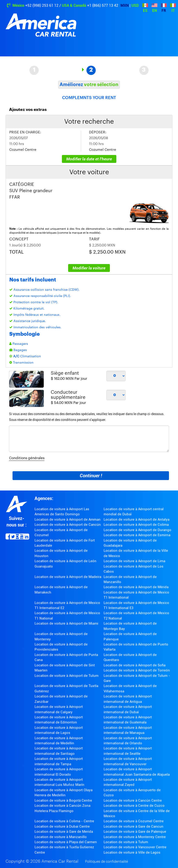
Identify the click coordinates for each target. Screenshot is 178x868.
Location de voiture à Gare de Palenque (135, 832)
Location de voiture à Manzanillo (61, 837)
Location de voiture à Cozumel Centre (134, 821)
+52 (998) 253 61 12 (42, 5)
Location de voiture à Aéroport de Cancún (68, 525)
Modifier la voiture (89, 268)
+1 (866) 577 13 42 (103, 5)
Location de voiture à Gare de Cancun (133, 826)
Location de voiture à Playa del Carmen (66, 842)
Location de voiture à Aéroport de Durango (137, 530)
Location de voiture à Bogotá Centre (63, 800)
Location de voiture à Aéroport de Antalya (137, 520)
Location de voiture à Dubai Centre (62, 826)
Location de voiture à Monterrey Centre (135, 837)
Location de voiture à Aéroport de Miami (66, 623)
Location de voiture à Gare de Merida (64, 832)
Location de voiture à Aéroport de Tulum (67, 676)
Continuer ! (91, 476)
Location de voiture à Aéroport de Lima (134, 561)
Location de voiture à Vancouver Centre (135, 847)
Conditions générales (27, 458)
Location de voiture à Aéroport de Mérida (136, 587)
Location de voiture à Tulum (126, 842)
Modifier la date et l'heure (89, 159)
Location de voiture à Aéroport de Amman (68, 520)
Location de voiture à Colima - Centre (64, 821)
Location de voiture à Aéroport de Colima (136, 525)
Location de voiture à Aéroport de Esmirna (137, 535)
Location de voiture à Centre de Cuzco (134, 806)
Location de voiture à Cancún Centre (133, 800)
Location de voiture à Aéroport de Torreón (137, 670)
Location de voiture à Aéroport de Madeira (68, 577)
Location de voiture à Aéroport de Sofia (135, 665)
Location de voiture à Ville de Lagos (132, 852)
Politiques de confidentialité (106, 862)
